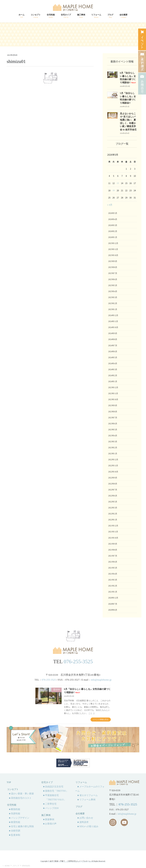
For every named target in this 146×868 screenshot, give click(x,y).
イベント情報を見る (101, 720)
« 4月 (110, 205)
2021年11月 (113, 532)
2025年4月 (113, 291)
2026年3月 (113, 225)
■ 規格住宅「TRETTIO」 (56, 791)
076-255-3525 (78, 662)
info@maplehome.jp (101, 680)
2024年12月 (113, 315)
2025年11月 (113, 249)
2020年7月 (113, 604)
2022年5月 (113, 502)
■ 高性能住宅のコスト (20, 798)
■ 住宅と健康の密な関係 (21, 826)
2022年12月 (113, 460)
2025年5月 (113, 285)
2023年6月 (113, 424)
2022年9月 (113, 478)
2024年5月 (113, 358)
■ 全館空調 (15, 831)
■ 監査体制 (15, 835)
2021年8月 (113, 550)
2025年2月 (113, 303)
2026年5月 (113, 213)
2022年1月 (113, 520)
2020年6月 (113, 610)
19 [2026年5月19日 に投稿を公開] (114, 191)
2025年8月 (113, 267)
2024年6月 (113, 352)
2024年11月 (113, 321)
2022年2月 (113, 514)
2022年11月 (113, 466)
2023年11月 (113, 394)
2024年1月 (113, 382)
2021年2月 (113, 586)
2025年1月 (113, 309)
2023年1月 (113, 454)
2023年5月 (113, 430)
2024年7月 (113, 346)
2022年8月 (113, 484)
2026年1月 (113, 237)
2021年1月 (113, 592)
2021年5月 (113, 568)
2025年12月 (113, 243)
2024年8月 (113, 339)
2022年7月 (113, 490)
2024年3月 (113, 370)
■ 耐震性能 (15, 822)
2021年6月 (113, 562)
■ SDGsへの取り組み (88, 826)
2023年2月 (113, 448)
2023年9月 (113, 406)
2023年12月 (113, 388)
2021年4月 (113, 574)
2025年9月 (113, 261)
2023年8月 (113, 412)
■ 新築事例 (49, 819)
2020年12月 (113, 598)
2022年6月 (113, 496)
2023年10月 (113, 400)
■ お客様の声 (50, 824)
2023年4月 (113, 436)
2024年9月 (113, 333)
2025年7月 (113, 273)
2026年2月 (113, 231)
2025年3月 (113, 297)
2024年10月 (113, 327)
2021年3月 (113, 580)
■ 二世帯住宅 (50, 804)
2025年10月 (113, 255)
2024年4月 (113, 364)
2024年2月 (113, 376)
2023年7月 (113, 418)
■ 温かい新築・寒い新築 (21, 794)
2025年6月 (113, 279)
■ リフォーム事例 (86, 800)
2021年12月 (113, 526)
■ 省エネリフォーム (88, 795)
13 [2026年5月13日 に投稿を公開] (118, 183)
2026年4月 (113, 219)
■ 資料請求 (83, 822)
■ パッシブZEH (51, 808)
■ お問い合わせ (85, 818)
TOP (9, 782)
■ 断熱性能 (15, 809)
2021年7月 (113, 556)
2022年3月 (113, 508)
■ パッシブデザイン (19, 818)
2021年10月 (113, 538)
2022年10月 (113, 472)
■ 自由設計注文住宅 (53, 787)
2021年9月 (113, 544)
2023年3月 (113, 442)
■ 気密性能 (15, 814)
